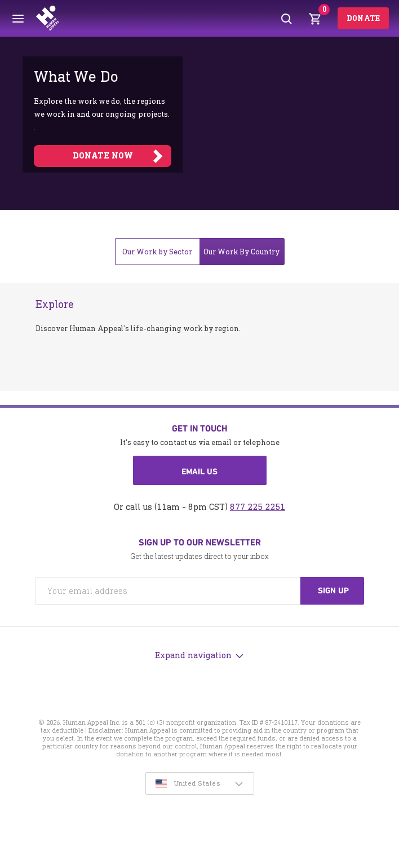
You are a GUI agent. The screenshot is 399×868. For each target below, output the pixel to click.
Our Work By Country (241, 252)
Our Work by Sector (157, 252)
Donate (363, 18)
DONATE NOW (103, 156)
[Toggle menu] (18, 19)
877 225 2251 (258, 507)
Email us (200, 472)
